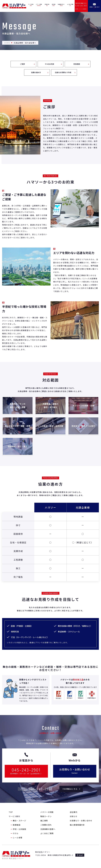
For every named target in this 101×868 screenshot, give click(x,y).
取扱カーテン (46, 816)
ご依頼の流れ (46, 825)
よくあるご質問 (47, 833)
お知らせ (73, 816)
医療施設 (17, 825)
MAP (81, 855)
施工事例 (44, 821)
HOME (7, 43)
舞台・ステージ (19, 821)
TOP (11, 812)
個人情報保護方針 (77, 825)
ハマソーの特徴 (47, 812)
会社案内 (73, 812)
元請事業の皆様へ (48, 829)
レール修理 (18, 838)
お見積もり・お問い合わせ (81, 821)
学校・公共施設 (19, 829)
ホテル (16, 833)
